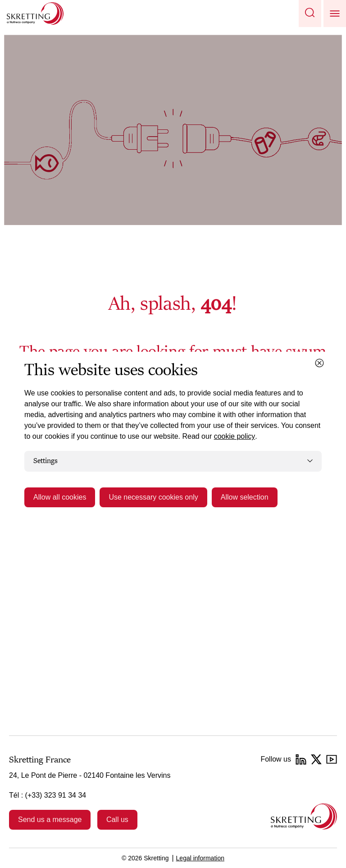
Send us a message (50, 820)
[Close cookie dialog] (319, 363)
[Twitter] (316, 759)
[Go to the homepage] (304, 816)
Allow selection (245, 497)
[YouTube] (332, 759)
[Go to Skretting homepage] (35, 14)
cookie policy (235, 436)
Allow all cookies (60, 497)
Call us (117, 820)
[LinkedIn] (301, 759)
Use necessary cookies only (153, 497)
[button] (310, 14)
